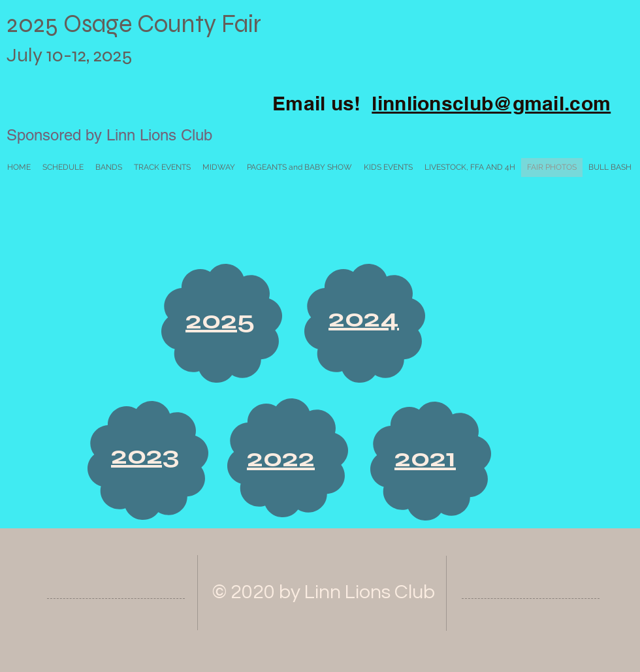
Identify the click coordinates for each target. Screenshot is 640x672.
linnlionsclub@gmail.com (491, 103)
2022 (281, 458)
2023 (145, 455)
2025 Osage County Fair (136, 24)
